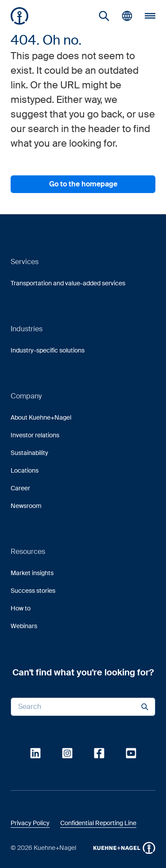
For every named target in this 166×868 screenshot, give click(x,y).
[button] (19, 16)
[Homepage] (19, 16)
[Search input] (83, 707)
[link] (104, 16)
